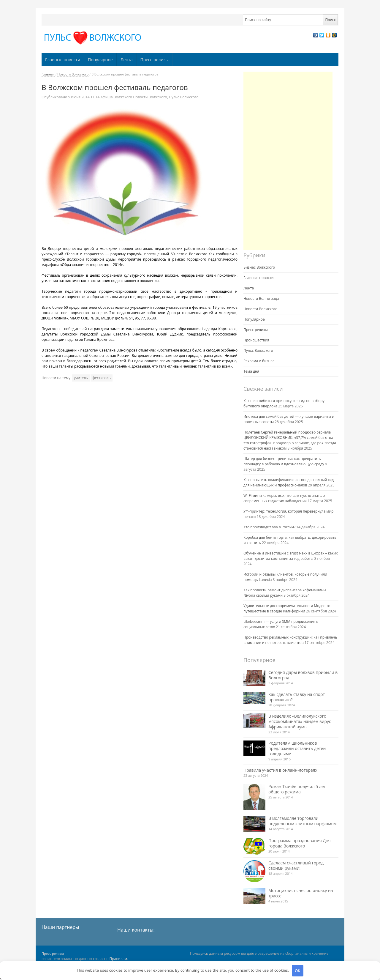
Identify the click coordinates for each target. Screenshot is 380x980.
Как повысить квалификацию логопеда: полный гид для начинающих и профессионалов (289, 482)
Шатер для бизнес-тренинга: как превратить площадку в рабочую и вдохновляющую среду (284, 461)
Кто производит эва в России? (269, 527)
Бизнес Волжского (259, 267)
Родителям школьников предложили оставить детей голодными (297, 748)
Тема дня (251, 371)
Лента (127, 60)
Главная (48, 74)
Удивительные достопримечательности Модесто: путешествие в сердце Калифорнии (287, 608)
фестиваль (102, 378)
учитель (81, 378)
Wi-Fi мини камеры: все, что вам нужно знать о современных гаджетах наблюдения (284, 498)
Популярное (100, 60)
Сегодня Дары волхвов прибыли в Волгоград (303, 675)
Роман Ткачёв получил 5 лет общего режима (297, 789)
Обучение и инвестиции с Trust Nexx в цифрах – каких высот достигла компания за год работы (291, 556)
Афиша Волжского (116, 97)
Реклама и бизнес (259, 361)
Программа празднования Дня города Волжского (300, 843)
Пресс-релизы (155, 60)
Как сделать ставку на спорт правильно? (297, 697)
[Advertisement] (288, 161)
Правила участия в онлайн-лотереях (280, 770)
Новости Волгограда (261, 298)
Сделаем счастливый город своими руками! (296, 865)
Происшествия (256, 340)
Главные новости (63, 60)
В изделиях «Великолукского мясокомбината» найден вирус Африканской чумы (300, 721)
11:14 (84, 97)
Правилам (118, 959)
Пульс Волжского (184, 97)
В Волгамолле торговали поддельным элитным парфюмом (303, 821)
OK (297, 970)
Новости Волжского (73, 74)
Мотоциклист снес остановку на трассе (301, 893)
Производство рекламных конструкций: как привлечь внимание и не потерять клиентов (290, 640)
